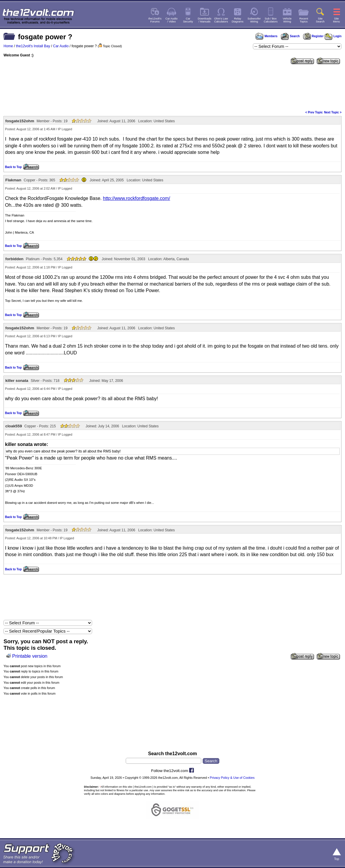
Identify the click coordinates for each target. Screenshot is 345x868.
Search (290, 36)
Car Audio (61, 46)
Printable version (30, 656)
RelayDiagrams (238, 20)
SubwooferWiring (254, 20)
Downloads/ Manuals (205, 20)
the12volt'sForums (155, 20)
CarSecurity (188, 20)
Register (313, 36)
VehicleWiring (287, 20)
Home (8, 46)
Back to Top (13, 167)
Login (333, 36)
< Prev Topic (314, 112)
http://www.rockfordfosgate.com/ (137, 198)
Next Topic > (333, 112)
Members (266, 36)
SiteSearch (320, 20)
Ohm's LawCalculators (221, 20)
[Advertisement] (172, 87)
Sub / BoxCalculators (271, 20)
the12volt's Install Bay (33, 46)
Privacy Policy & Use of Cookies (232, 778)
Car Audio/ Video (172, 20)
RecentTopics (304, 20)
